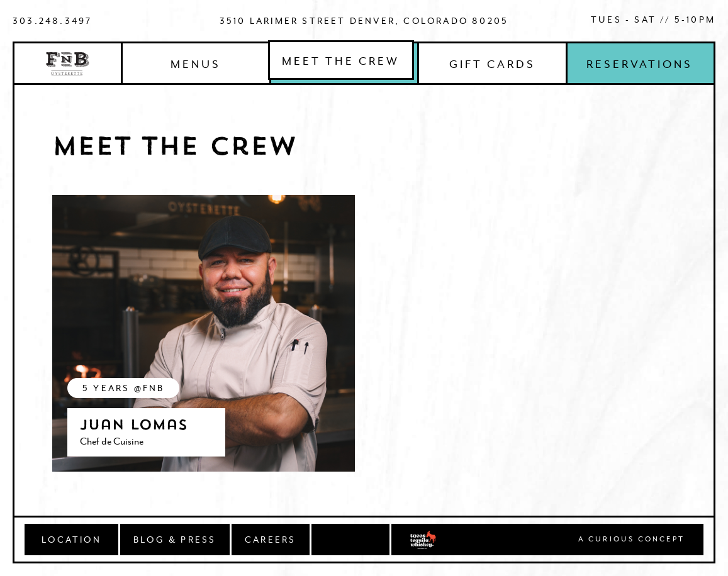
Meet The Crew (341, 61)
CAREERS (270, 540)
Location (71, 540)
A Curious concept (631, 540)
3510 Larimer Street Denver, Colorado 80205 (364, 21)
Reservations (640, 64)
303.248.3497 (52, 21)
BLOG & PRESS (175, 540)
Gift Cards (492, 64)
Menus (196, 64)
